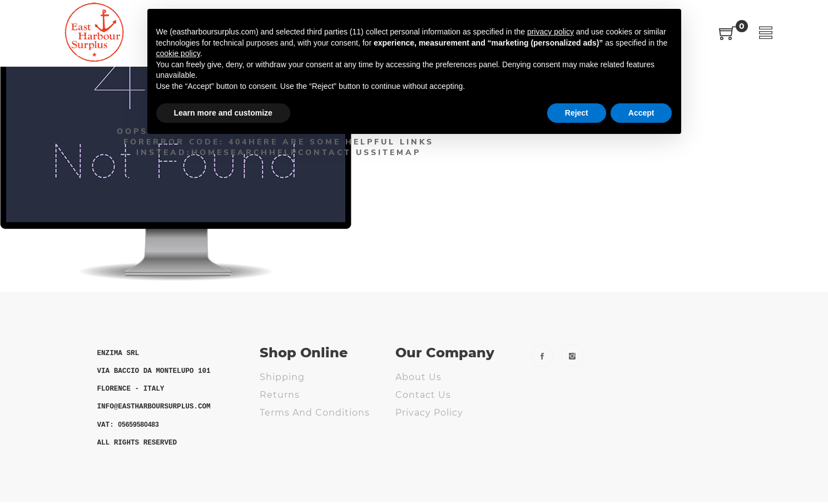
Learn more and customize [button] (223, 113)
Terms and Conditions (315, 413)
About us (418, 377)
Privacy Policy (429, 413)
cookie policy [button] (178, 53)
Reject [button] (577, 113)
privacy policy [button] (551, 32)
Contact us (423, 395)
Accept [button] (641, 113)
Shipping (282, 377)
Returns (280, 395)
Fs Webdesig (427, 448)
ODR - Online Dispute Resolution (313, 436)
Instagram (572, 356)
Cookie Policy (429, 430)
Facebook (542, 356)
